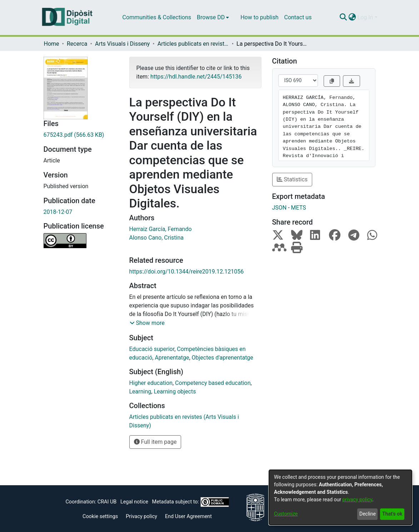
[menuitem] (213, 17)
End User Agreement (188, 516)
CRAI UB (107, 502)
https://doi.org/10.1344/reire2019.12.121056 (187, 272)
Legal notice (134, 502)
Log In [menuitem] (365, 17)
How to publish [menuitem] (259, 17)
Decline (368, 514)
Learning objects (175, 392)
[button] (147, 323)
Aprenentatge (172, 358)
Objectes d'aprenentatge (223, 358)
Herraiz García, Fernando (161, 229)
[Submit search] (343, 17)
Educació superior (152, 349)
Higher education (151, 383)
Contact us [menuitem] (298, 17)
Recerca (77, 44)
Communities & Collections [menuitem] (157, 17)
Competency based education (213, 383)
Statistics (292, 179)
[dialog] (340, 497)
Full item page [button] (155, 442)
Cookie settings (100, 516)
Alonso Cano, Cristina (156, 238)
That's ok (392, 514)
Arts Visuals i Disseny (122, 44)
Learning (140, 392)
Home (52, 44)
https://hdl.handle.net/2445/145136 (196, 77)
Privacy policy (141, 516)
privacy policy (357, 500)
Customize (286, 514)
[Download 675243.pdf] (81, 135)
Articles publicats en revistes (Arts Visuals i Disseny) (193, 44)
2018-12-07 (58, 212)
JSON (280, 208)
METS (299, 208)
